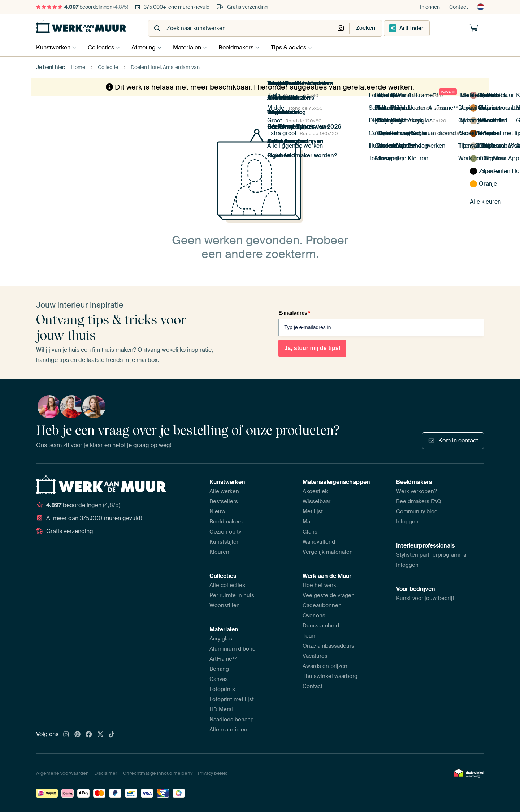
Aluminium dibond (233, 649)
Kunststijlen (225, 542)
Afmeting (147, 47)
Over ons (314, 616)
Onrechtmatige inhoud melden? (158, 773)
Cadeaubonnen (322, 605)
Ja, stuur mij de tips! (312, 348)
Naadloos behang (232, 720)
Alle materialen (228, 730)
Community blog (417, 511)
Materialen (192, 47)
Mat (307, 522)
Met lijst (313, 511)
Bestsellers (224, 501)
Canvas (219, 679)
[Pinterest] (78, 735)
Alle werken (224, 491)
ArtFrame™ (224, 659)
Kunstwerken (53, 47)
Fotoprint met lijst (232, 699)
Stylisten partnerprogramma (431, 555)
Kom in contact (453, 440)
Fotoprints (222, 689)
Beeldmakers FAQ (419, 501)
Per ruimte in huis (232, 595)
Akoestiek (315, 491)
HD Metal (221, 709)
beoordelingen (82, 7)
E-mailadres (294, 313)
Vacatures (315, 656)
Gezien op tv (225, 532)
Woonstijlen (225, 605)
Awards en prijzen (325, 666)
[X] (100, 735)
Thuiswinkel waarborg (330, 676)
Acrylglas (221, 639)
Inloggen (430, 7)
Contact (459, 7)
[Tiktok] (112, 735)
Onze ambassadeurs (328, 646)
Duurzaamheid (321, 626)
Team (309, 636)
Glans (310, 532)
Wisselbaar (317, 501)
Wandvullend (319, 542)
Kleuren (219, 552)
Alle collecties (227, 585)
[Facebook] (89, 735)
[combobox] (242, 28)
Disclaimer (106, 773)
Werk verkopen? (416, 491)
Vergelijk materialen (328, 552)
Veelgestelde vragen (329, 595)
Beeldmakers (243, 47)
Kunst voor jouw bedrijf (425, 598)
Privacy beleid (213, 773)
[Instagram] (66, 735)
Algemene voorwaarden (62, 773)
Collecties (103, 47)
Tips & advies (298, 47)
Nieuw (217, 511)
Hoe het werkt (320, 585)
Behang (219, 669)
